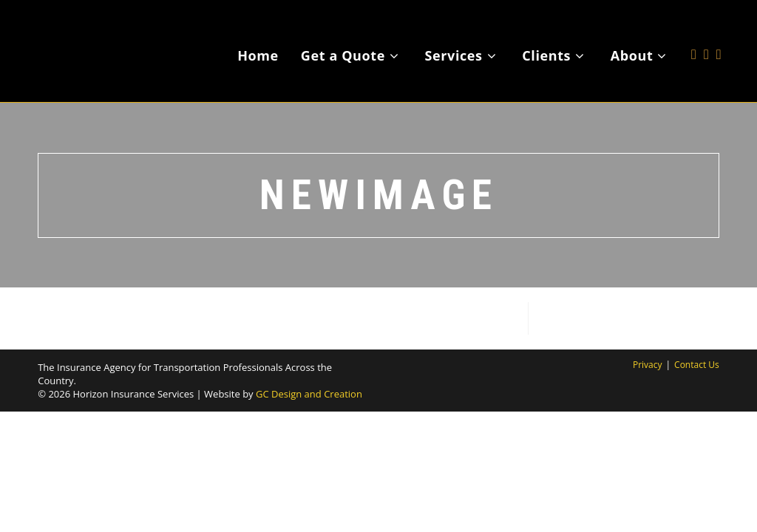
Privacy (648, 365)
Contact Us (697, 365)
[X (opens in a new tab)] (694, 32)
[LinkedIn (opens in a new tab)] (719, 32)
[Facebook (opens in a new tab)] (706, 32)
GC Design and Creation (309, 394)
